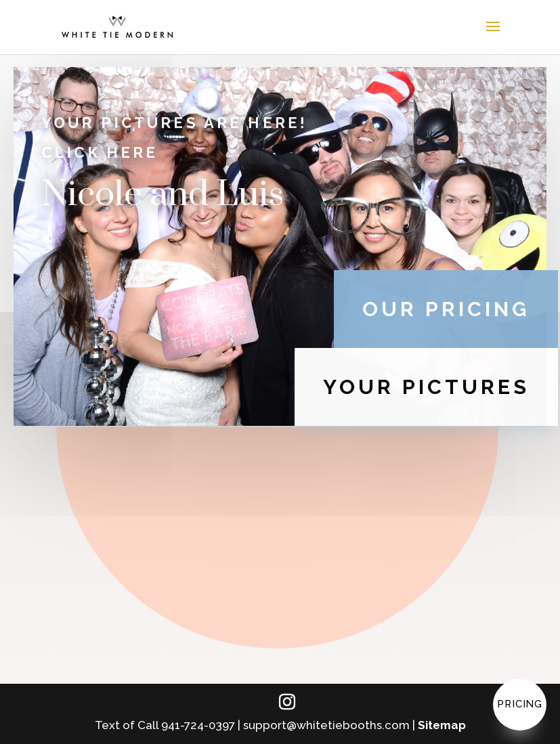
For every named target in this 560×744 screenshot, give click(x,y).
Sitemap (442, 725)
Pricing (520, 704)
